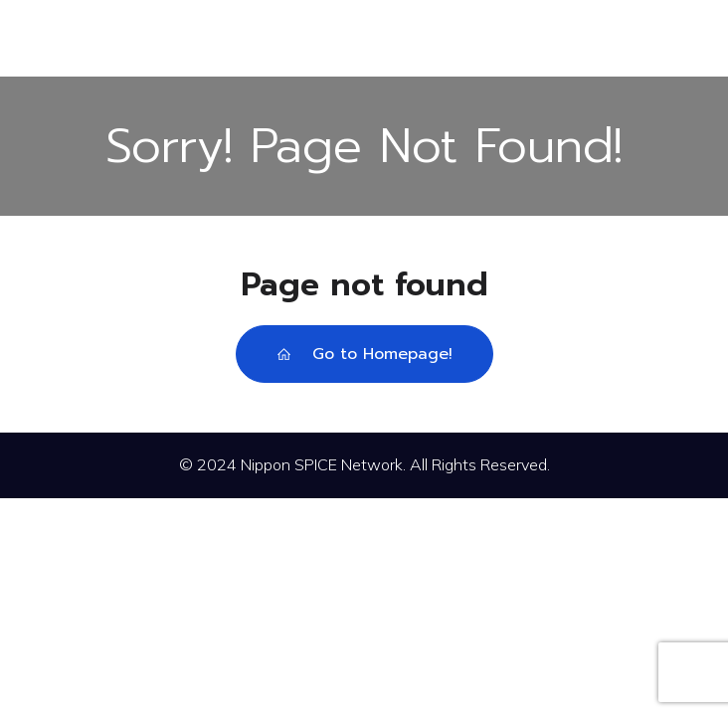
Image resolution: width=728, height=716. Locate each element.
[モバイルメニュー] (364, 38)
